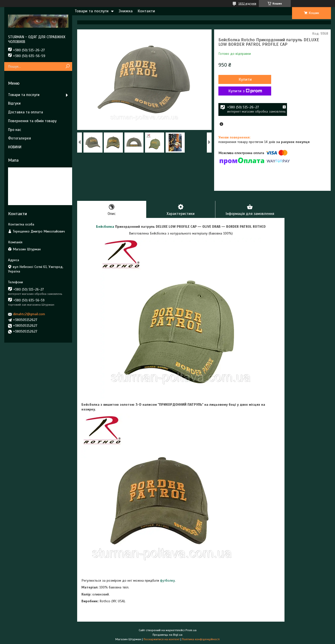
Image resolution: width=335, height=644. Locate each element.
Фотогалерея (19, 138)
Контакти (146, 11)
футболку (167, 581)
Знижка (126, 11)
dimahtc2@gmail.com (29, 314)
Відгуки (14, 103)
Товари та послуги (92, 11)
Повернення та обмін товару (32, 121)
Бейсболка (105, 227)
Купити (245, 79)
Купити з (245, 91)
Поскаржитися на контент (162, 639)
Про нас (15, 130)
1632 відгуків (247, 4)
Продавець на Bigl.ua (167, 635)
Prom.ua (191, 630)
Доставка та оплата (26, 112)
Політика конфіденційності (201, 639)
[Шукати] (68, 66)
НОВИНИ (15, 147)
